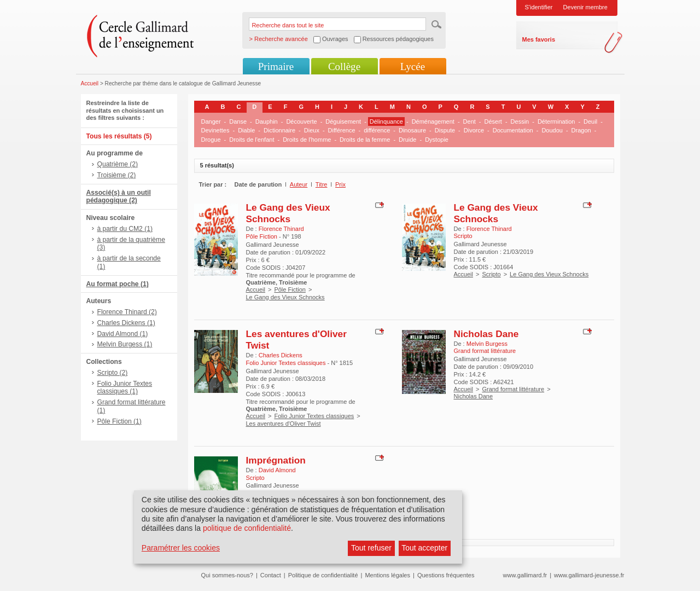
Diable (246, 130)
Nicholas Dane (486, 334)
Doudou (552, 130)
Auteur (299, 184)
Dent (469, 121)
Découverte (301, 121)
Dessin (520, 121)
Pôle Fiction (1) (119, 421)
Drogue (211, 140)
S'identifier (539, 7)
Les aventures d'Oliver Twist (284, 424)
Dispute (445, 130)
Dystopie (437, 140)
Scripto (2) (113, 373)
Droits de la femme (365, 140)
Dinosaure (412, 130)
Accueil (90, 83)
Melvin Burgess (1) (125, 344)
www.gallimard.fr (525, 575)
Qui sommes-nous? (227, 575)
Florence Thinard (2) (127, 312)
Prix (340, 184)
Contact (271, 575)
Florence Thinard (281, 229)
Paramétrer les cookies (181, 548)
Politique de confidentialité (323, 575)
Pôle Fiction (290, 289)
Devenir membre (585, 7)
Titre (322, 184)
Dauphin (267, 121)
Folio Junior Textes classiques (314, 416)
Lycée (413, 66)
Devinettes (215, 130)
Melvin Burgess (487, 344)
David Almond (277, 470)
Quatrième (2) (118, 164)
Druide (407, 140)
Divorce (474, 130)
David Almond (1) (123, 334)
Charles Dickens (281, 355)
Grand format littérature (513, 389)
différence (377, 130)
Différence (342, 130)
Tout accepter (424, 548)
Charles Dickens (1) (126, 323)
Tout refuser (371, 548)
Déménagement (433, 121)
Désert (493, 121)
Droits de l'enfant (252, 140)
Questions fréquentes (446, 575)
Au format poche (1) (118, 284)
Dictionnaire (279, 130)
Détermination (556, 121)
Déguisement (343, 121)
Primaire (276, 66)
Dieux (312, 130)
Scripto (491, 274)
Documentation (513, 130)
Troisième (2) (117, 175)
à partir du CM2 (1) (125, 229)
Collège (344, 66)
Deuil (590, 121)
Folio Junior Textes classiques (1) (125, 388)
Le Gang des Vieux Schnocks (288, 213)
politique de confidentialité (247, 528)
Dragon (581, 130)
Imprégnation (276, 460)
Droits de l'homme (307, 140)
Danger (211, 121)
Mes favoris (539, 39)
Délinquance (386, 121)
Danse (238, 121)
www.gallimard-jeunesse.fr (589, 575)
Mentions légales (387, 575)
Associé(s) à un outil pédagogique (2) (119, 197)
